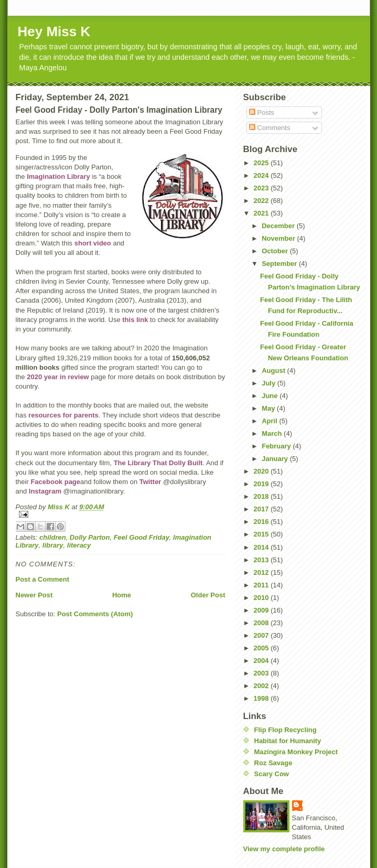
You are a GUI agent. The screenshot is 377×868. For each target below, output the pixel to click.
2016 (262, 522)
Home (122, 595)
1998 (262, 698)
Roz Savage (273, 763)
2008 (262, 623)
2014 (262, 547)
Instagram (45, 491)
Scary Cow (272, 774)
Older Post (208, 595)
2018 (262, 496)
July (270, 383)
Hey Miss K (54, 31)
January (276, 459)
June (271, 396)
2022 (262, 201)
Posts (262, 112)
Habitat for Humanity (288, 741)
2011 (262, 585)
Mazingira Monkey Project (296, 752)
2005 (262, 648)
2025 (262, 163)
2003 (262, 673)
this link (135, 320)
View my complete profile (284, 849)
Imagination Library (58, 176)
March (273, 433)
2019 (262, 484)
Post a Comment (43, 579)
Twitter (150, 482)
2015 (262, 534)
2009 (262, 610)
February (277, 446)
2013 (262, 560)
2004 (262, 661)
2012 (262, 572)
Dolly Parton (90, 537)
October (276, 251)
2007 (262, 635)
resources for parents (63, 415)
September (280, 264)
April (270, 421)
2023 (262, 188)
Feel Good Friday (142, 537)
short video (93, 243)
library (53, 545)
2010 (262, 598)
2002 (262, 686)
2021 (262, 213)
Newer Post (34, 595)
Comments (270, 128)
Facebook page (55, 482)
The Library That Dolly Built (158, 463)
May (269, 408)
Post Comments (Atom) (95, 614)
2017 (262, 509)
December (279, 226)
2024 (262, 175)
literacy (79, 545)
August (274, 371)
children (53, 537)
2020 (262, 471)
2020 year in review (58, 377)
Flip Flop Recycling (286, 730)
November (279, 238)
